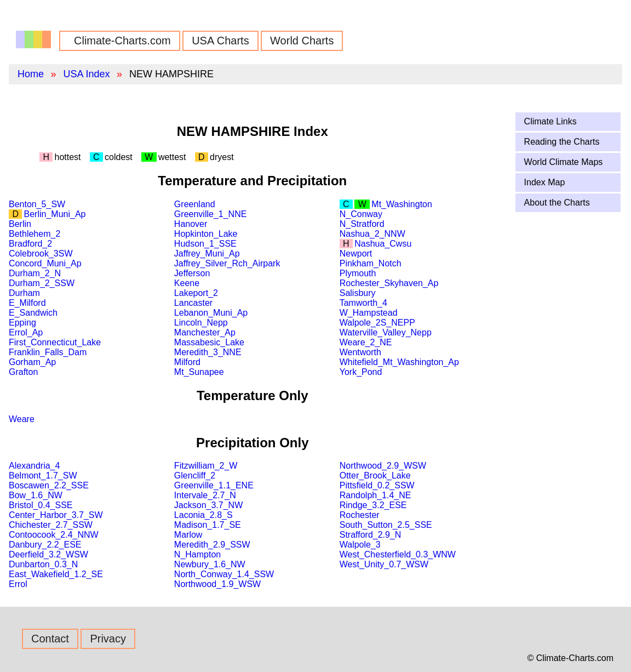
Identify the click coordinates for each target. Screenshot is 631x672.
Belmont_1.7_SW (43, 475)
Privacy (108, 639)
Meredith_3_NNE (208, 352)
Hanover (191, 224)
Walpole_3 (360, 545)
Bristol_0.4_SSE (41, 505)
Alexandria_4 (34, 466)
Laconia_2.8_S (203, 515)
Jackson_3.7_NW (208, 505)
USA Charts (220, 41)
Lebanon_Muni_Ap (211, 313)
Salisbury (358, 293)
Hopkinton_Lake (206, 234)
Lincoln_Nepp (201, 323)
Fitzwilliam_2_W (206, 466)
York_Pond (361, 372)
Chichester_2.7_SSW (51, 525)
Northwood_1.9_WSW (217, 584)
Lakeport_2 (196, 293)
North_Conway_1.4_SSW (224, 574)
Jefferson (192, 273)
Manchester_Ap (205, 332)
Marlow (188, 535)
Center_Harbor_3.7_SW (56, 515)
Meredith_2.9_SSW (212, 545)
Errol (18, 584)
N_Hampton (197, 554)
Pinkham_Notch (371, 263)
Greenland (195, 204)
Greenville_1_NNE (211, 214)
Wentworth (360, 352)
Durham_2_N (35, 273)
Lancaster (193, 303)
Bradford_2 (30, 244)
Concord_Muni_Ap (45, 263)
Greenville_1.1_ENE (214, 485)
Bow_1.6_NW (36, 495)
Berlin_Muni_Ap (55, 214)
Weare (22, 419)
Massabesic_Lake (209, 342)
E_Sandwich (33, 313)
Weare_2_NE (366, 342)
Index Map (545, 182)
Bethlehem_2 (35, 234)
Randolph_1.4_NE (375, 495)
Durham (24, 293)
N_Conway (361, 214)
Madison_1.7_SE (208, 525)
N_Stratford (362, 224)
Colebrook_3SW (41, 254)
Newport (356, 254)
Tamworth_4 (363, 303)
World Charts (302, 41)
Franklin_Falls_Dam (48, 352)
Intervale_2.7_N (205, 495)
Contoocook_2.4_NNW (54, 535)
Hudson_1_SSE (205, 244)
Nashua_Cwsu (383, 244)
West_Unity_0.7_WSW (384, 564)
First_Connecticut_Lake (55, 342)
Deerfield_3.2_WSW (48, 554)
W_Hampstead (369, 313)
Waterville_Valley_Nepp (386, 332)
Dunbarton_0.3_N (43, 564)
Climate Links (550, 121)
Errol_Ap (26, 332)
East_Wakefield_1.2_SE (56, 574)
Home (31, 74)
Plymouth (358, 273)
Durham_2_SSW (42, 283)
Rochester (360, 515)
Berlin (20, 224)
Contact (50, 639)
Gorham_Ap (32, 362)
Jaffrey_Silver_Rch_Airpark (227, 263)
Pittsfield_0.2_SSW (377, 485)
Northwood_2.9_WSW (383, 466)
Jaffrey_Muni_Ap (207, 254)
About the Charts (557, 203)
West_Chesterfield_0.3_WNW (398, 554)
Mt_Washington (402, 204)
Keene (187, 283)
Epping (22, 323)
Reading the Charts (562, 142)
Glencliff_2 (195, 475)
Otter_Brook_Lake (375, 475)
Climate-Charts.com (122, 41)
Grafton (23, 372)
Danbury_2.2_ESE (45, 545)
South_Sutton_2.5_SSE (386, 525)
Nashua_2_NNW (372, 234)
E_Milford (27, 303)
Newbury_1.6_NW (210, 564)
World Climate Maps (564, 162)
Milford (187, 362)
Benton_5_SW (37, 204)
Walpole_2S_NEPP (377, 323)
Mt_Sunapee (199, 372)
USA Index (86, 74)
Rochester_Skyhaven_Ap (389, 283)
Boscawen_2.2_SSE (49, 485)
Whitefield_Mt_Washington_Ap (399, 362)
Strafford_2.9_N (371, 535)
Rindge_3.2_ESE (373, 505)
